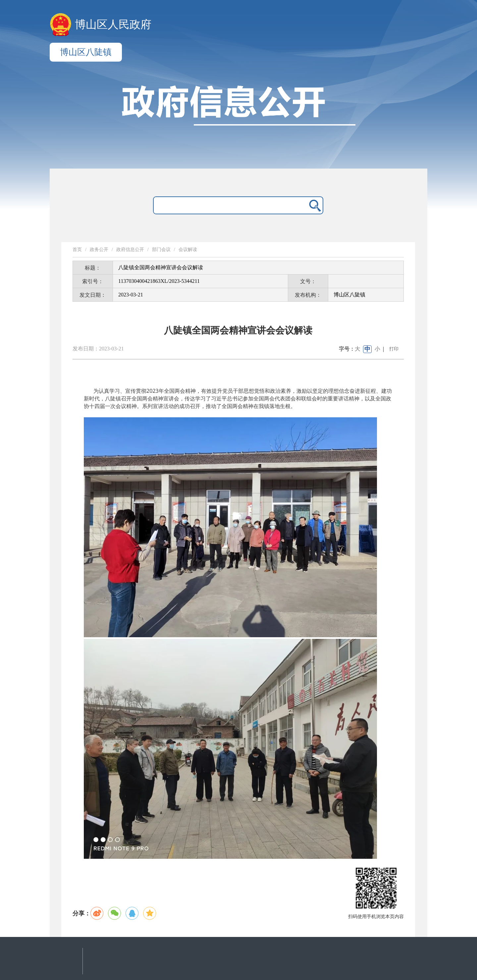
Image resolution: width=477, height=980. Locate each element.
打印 (394, 349)
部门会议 (161, 250)
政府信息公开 (130, 250)
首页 (77, 250)
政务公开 (99, 250)
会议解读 (188, 250)
